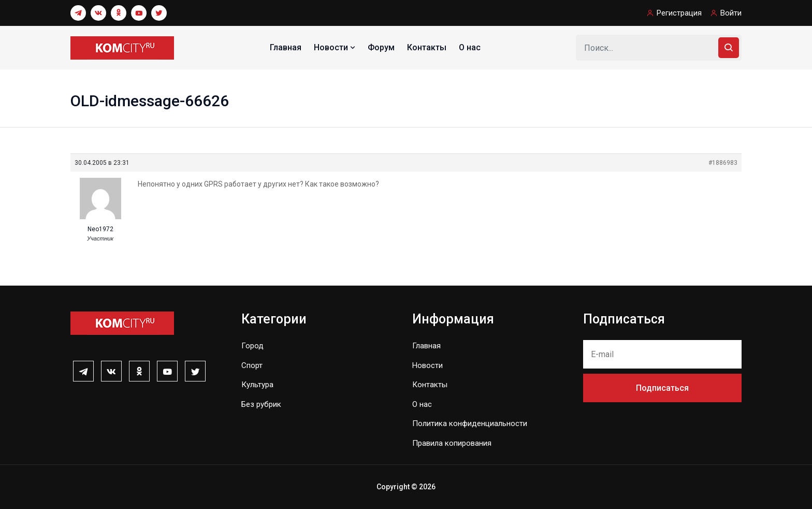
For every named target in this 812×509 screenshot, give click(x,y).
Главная (286, 47)
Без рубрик (261, 404)
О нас (470, 47)
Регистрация (679, 13)
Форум (381, 47)
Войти (731, 13)
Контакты (427, 47)
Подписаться (662, 388)
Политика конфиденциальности (470, 423)
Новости (336, 47)
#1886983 (723, 163)
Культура (257, 385)
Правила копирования (452, 443)
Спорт (252, 365)
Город (252, 346)
